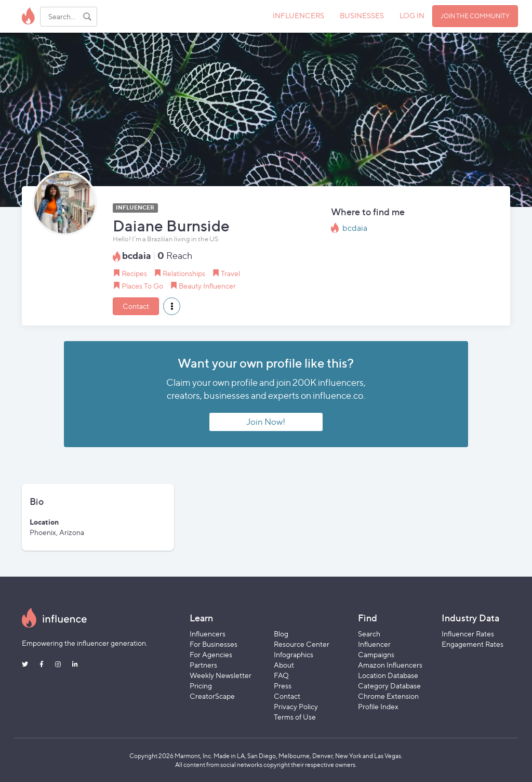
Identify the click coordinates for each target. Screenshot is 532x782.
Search (369, 634)
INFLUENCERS (298, 15)
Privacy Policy (296, 706)
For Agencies (211, 654)
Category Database (389, 686)
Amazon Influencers (390, 665)
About (284, 665)
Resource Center (302, 644)
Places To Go (142, 286)
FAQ (281, 675)
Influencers (208, 634)
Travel (230, 273)
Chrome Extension (388, 696)
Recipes (134, 273)
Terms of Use (295, 717)
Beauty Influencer (207, 286)
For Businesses (214, 644)
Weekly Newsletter (221, 675)
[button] (172, 306)
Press (283, 686)
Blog (281, 634)
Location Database (388, 675)
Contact (136, 306)
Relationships (184, 273)
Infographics (294, 654)
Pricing (201, 686)
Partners (203, 665)
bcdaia (355, 228)
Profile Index (378, 706)
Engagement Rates (473, 644)
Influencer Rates (468, 634)
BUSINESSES (362, 15)
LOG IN (412, 15)
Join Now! (266, 422)
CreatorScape (212, 696)
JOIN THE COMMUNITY (475, 16)
